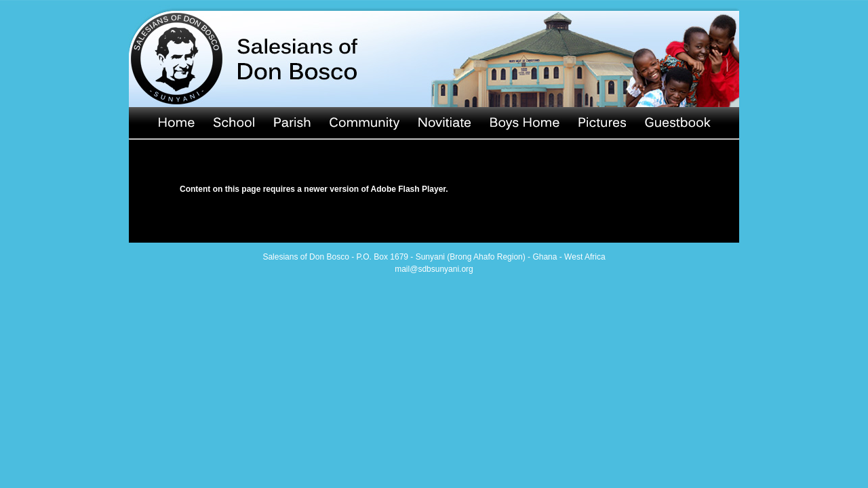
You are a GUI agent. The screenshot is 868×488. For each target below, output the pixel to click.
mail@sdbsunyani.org (434, 269)
